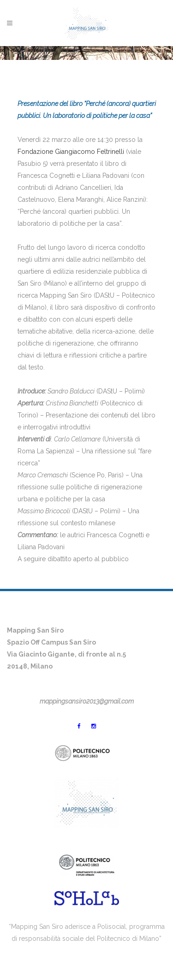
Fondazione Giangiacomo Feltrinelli (71, 152)
